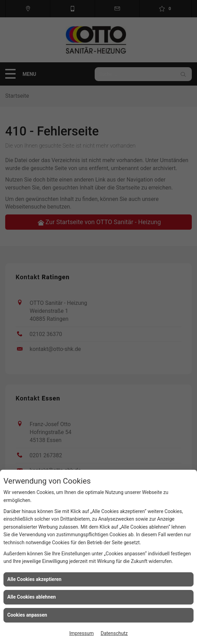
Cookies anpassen (27, 615)
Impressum (82, 633)
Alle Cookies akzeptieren (34, 579)
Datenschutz (114, 633)
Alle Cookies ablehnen (32, 597)
